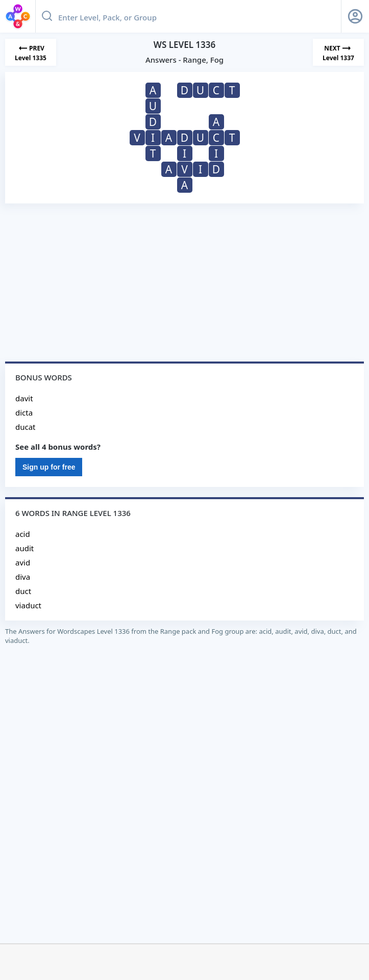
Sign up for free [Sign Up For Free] (49, 467)
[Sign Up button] (355, 16)
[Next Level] (338, 52)
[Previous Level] (31, 52)
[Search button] (47, 16)
